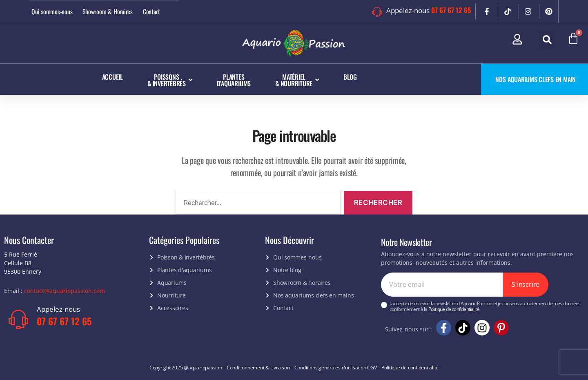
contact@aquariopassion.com (65, 290)
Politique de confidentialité (454, 309)
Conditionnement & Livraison (258, 367)
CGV (372, 367)
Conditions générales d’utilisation (330, 367)
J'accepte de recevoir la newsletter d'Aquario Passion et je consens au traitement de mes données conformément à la (485, 307)
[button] (547, 40)
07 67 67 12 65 (451, 10)
